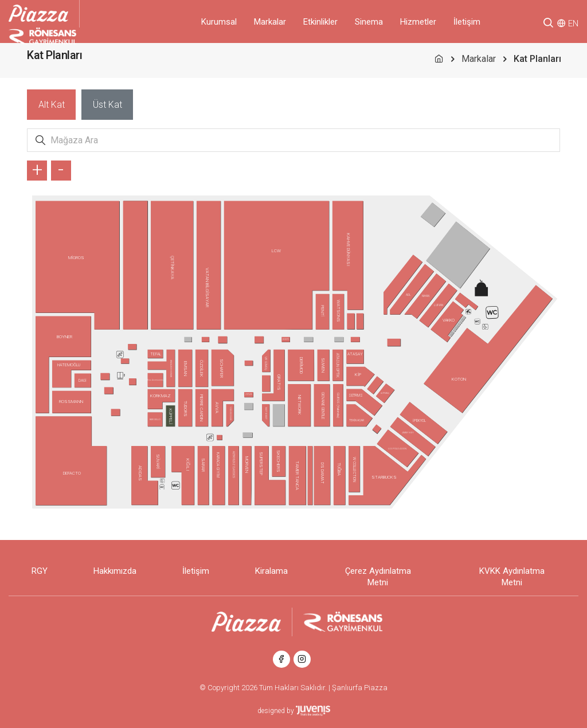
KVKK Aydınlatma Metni (512, 577)
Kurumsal (219, 22)
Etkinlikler (320, 22)
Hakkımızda (115, 571)
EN (573, 24)
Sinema (369, 22)
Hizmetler (418, 22)
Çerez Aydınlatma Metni (378, 577)
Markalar (270, 22)
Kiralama (271, 571)
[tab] (51, 105)
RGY (40, 571)
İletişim (467, 22)
